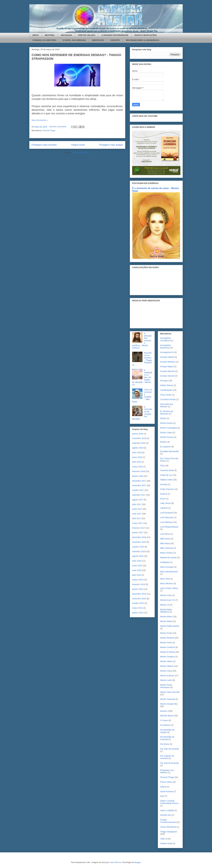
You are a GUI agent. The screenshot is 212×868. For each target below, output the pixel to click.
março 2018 (137, 467)
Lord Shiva (165, 534)
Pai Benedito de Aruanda (167, 738)
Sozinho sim (166, 815)
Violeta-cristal (166, 843)
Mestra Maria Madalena (166, 611)
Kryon (163, 499)
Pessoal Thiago (49, 130)
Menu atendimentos (169, 572)
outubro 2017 (138, 490)
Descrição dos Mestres (167, 405)
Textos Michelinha (168, 827)
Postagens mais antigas (111, 145)
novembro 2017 (139, 485)
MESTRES (50, 35)
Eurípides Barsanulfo (169, 451)
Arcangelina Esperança (165, 346)
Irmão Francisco (167, 489)
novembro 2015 (139, 599)
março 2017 (137, 523)
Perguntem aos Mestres (167, 771)
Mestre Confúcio (167, 647)
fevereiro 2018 (139, 471)
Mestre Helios (166, 661)
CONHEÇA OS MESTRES (44, 40)
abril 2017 (137, 518)
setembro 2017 (139, 495)
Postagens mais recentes (44, 145)
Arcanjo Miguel (167, 367)
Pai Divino (165, 744)
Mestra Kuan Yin (168, 600)
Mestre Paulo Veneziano (166, 686)
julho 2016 (137, 561)
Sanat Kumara (167, 791)
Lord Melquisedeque (169, 527)
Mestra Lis (165, 605)
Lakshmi (164, 508)
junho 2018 (137, 457)
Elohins (163, 442)
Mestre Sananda (168, 699)
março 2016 (137, 580)
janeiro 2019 (138, 434)
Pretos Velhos (166, 782)
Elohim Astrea (166, 423)
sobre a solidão (167, 810)
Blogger (137, 862)
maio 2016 (137, 570)
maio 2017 (137, 514)
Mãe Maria (165, 543)
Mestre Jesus (166, 671)
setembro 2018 (139, 443)
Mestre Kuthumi (167, 676)
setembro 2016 (139, 551)
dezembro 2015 (139, 594)
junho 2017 (137, 509)
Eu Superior (165, 447)
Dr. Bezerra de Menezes (167, 413)
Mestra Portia (166, 633)
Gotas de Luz (166, 475)
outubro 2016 (138, 547)
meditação (165, 562)
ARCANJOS (66, 35)
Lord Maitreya (166, 522)
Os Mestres (165, 725)
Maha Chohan (166, 553)
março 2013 (137, 608)
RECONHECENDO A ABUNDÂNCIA (143, 40)
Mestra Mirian (166, 617)
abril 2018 (137, 462)
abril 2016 (137, 575)
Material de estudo (168, 558)
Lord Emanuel (166, 513)
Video (163, 839)
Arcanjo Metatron (168, 362)
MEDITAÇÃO (98, 40)
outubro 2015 (138, 603)
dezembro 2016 (139, 537)
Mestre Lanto (166, 680)
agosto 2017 (138, 500)
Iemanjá (164, 484)
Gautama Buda (167, 470)
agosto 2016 (138, 556)
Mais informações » (40, 120)
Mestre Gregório (167, 657)
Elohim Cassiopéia (168, 428)
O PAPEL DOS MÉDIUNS (74, 40)
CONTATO (115, 40)
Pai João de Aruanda (169, 749)
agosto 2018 (138, 448)
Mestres (164, 711)
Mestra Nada (166, 621)
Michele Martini (167, 716)
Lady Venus (165, 503)
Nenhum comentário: (58, 127)
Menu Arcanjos (167, 567)
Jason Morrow (115, 862)
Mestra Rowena (167, 638)
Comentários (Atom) (81, 152)
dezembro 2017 (139, 481)
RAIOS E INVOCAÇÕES (146, 35)
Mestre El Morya (167, 652)
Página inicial (78, 145)
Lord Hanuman (167, 517)
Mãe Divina (165, 539)
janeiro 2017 (138, 533)
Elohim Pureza (167, 437)
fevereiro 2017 (139, 528)
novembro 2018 (139, 438)
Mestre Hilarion (167, 666)
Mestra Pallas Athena (170, 626)
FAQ (162, 466)
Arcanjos (164, 381)
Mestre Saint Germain (170, 692)
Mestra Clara (166, 595)
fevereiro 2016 (139, 584)
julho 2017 (137, 504)
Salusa (163, 787)
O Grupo (164, 720)
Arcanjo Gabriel (167, 357)
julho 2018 (137, 453)
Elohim (163, 418)
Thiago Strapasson (169, 832)
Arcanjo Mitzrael (167, 371)
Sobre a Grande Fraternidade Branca (169, 802)
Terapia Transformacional (168, 821)
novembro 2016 (139, 542)
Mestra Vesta (166, 643)
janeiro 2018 (138, 476)
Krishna (164, 494)
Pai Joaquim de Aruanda (167, 757)
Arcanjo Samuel (167, 376)
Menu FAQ (165, 579)
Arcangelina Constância (165, 339)
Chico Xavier (166, 395)
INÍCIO (36, 35)
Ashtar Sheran (167, 385)
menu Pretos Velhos (169, 588)
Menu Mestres (167, 584)
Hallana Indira (166, 480)
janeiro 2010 (138, 613)
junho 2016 (137, 566)
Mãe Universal (167, 548)
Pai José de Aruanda (169, 763)
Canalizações (166, 390)
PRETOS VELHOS (87, 35)
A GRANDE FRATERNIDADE (115, 35)
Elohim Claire (166, 433)
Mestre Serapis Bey (169, 704)
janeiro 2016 (138, 589)
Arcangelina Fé (167, 352)
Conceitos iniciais (168, 399)
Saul (162, 796)
